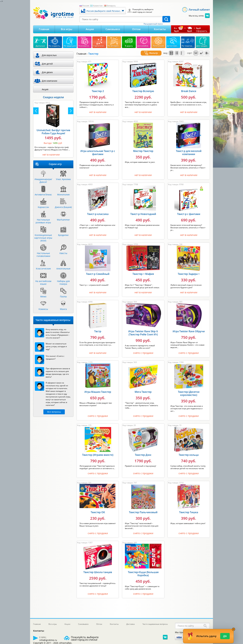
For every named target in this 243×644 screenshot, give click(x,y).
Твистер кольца (189, 454)
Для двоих (47, 72)
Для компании (50, 81)
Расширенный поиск (153, 24)
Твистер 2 (98, 90)
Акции (90, 29)
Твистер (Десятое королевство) (189, 392)
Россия (86, 6)
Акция (45, 89)
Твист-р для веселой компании (189, 152)
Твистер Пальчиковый (143, 511)
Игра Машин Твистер (98, 391)
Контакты (160, 29)
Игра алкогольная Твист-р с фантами (98, 152)
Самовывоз (113, 29)
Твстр (98, 330)
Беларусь (111, 6)
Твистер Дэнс (143, 454)
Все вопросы (54, 412)
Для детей (47, 64)
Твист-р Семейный (98, 273)
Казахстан (98, 6)
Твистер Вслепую (143, 90)
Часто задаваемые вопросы (155, 624)
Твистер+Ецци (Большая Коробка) (143, 573)
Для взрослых (49, 55)
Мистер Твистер (143, 150)
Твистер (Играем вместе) (98, 454)
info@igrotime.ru (48, 640)
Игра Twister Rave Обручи (189, 330)
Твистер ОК (98, 511)
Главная (44, 29)
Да (225, 636)
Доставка (130, 624)
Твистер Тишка (189, 511)
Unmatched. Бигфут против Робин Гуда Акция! (53, 132)
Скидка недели (53, 97)
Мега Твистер (143, 391)
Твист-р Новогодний (143, 213)
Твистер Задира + (189, 273)
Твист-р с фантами (189, 213)
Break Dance (189, 90)
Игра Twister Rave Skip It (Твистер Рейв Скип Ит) (143, 332)
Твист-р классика (98, 213)
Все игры (67, 29)
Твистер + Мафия (143, 273)
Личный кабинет (199, 10)
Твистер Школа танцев (98, 571)
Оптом (136, 29)
